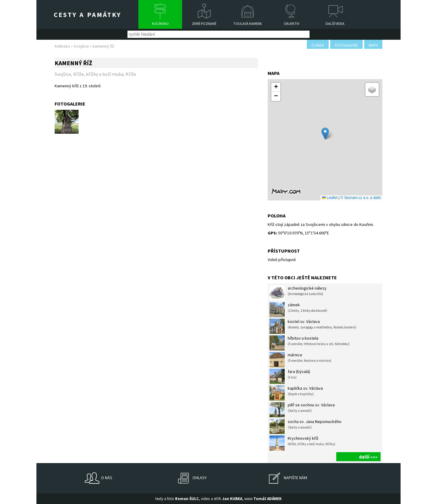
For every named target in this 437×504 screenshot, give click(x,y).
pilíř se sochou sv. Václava (302, 410)
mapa (373, 45)
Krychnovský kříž (302, 443)
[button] (325, 134)
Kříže (131, 74)
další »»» (368, 457)
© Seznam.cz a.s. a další (361, 198)
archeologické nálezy (298, 293)
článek (318, 45)
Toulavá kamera (248, 24)
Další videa (335, 24)
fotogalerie (346, 45)
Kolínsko (160, 24)
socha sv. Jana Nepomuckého (305, 426)
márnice (300, 360)
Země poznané (204, 24)
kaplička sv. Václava (296, 393)
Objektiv (291, 24)
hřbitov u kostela (310, 343)
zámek (298, 310)
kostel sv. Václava (313, 326)
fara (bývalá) (290, 376)
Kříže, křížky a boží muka (98, 74)
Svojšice (81, 46)
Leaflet (330, 198)
